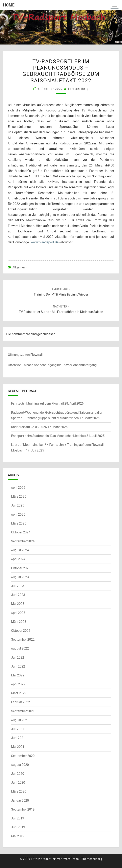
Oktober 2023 (21, 568)
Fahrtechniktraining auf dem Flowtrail (37, 403)
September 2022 (23, 639)
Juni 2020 (18, 782)
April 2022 (18, 684)
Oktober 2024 (21, 532)
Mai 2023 (18, 604)
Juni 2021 (18, 738)
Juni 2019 (18, 827)
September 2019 (23, 809)
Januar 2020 (20, 800)
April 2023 (18, 613)
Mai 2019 (18, 836)
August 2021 (20, 720)
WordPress (71, 859)
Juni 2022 (18, 666)
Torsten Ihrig (78, 89)
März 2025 (19, 523)
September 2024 (23, 541)
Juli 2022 (18, 657)
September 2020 (23, 756)
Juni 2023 (18, 595)
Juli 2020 (18, 774)
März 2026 (19, 496)
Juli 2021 (18, 729)
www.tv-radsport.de (45, 242)
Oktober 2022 (21, 631)
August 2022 (20, 648)
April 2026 (18, 488)
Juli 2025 (18, 505)
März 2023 (19, 622)
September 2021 (23, 711)
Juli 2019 (18, 818)
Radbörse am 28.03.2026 (29, 427)
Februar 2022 (20, 702)
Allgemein (20, 267)
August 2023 (20, 577)
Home (9, 5)
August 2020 (20, 765)
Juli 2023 (18, 586)
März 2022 (19, 693)
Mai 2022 (18, 675)
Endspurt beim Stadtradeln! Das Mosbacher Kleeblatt (48, 436)
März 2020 (19, 791)
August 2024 (20, 550)
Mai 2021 (18, 747)
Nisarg (97, 859)
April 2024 (18, 559)
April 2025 (18, 514)
